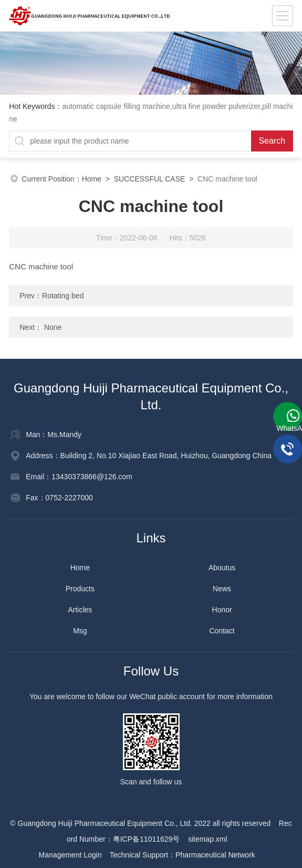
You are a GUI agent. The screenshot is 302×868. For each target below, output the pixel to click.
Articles (80, 610)
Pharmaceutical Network (215, 855)
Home (92, 179)
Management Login (70, 855)
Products (80, 589)
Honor (222, 610)
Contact (222, 631)
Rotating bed (63, 296)
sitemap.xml (208, 839)
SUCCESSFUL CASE (150, 179)
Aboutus (222, 568)
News (222, 589)
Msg (80, 631)
